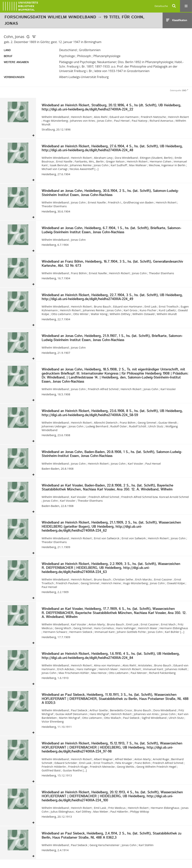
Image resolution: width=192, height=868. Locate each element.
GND (184, 90)
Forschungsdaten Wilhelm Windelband (50, 17)
